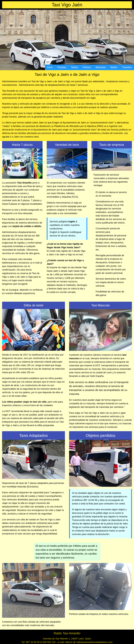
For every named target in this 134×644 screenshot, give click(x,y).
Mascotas (101, 67)
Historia (87, 67)
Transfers (127, 67)
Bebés (114, 67)
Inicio (50, 67)
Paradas (62, 67)
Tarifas (74, 67)
